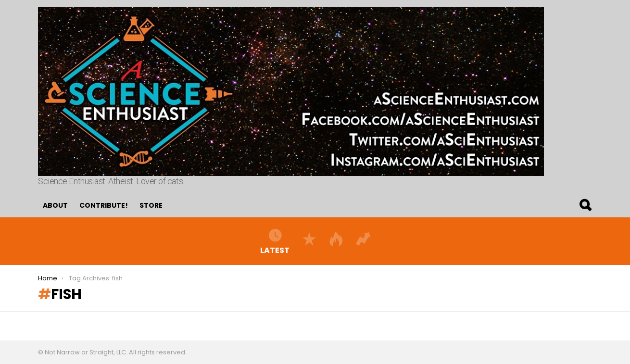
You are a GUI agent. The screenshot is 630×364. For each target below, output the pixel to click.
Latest (275, 241)
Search (585, 205)
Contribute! (104, 205)
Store (151, 205)
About (55, 205)
